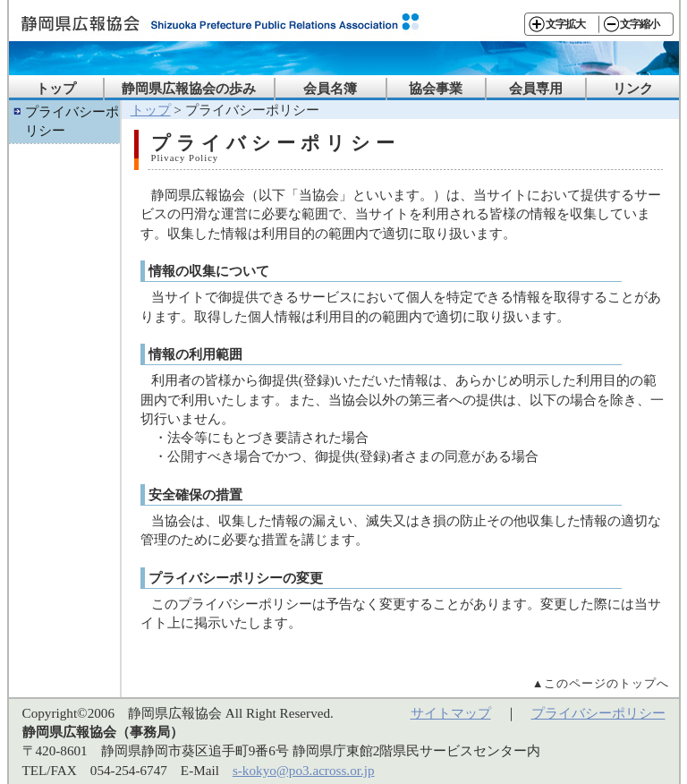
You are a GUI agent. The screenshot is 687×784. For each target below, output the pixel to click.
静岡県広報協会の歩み (189, 88)
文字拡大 (565, 24)
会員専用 (536, 88)
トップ (56, 88)
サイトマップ (451, 713)
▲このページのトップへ (601, 683)
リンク (633, 88)
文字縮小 (640, 24)
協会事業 (436, 88)
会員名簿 (330, 88)
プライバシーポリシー (72, 121)
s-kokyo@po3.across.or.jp (304, 770)
